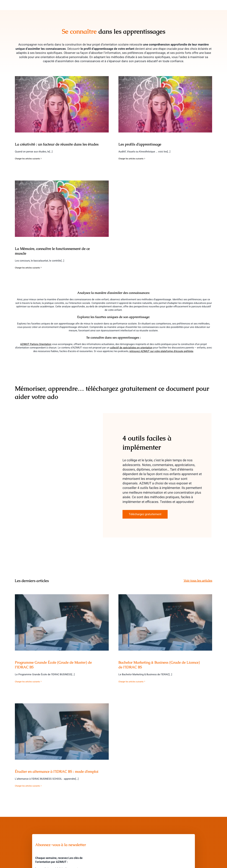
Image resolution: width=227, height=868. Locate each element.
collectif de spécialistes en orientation (131, 348)
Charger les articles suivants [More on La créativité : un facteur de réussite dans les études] (27, 159)
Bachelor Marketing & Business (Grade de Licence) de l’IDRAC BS (159, 665)
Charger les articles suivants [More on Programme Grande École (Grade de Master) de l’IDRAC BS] (27, 682)
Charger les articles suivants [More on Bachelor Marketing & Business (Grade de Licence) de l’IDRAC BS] (131, 682)
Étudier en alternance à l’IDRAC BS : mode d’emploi (57, 771)
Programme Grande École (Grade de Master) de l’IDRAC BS (53, 665)
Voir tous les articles (198, 580)
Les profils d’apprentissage (140, 144)
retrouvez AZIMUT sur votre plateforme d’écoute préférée (161, 351)
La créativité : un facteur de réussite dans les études (57, 144)
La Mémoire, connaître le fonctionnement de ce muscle (52, 251)
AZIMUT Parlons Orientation (36, 344)
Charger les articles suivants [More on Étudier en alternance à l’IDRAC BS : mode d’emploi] (27, 786)
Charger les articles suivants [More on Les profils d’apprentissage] (131, 159)
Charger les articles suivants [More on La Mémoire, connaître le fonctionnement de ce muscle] (27, 268)
